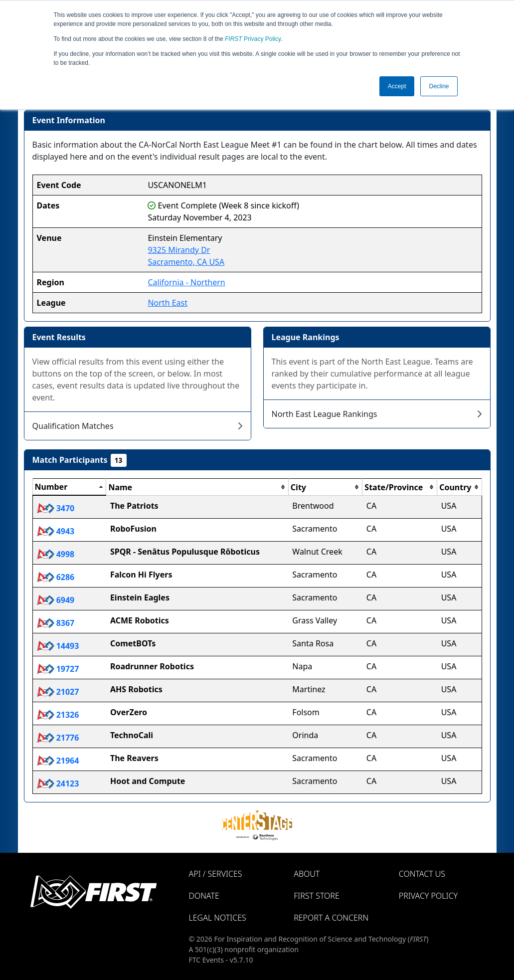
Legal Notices (218, 918)
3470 (56, 508)
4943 (56, 531)
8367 (56, 623)
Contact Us (422, 874)
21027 (58, 692)
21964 (58, 761)
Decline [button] (439, 86)
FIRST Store (317, 896)
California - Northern (186, 282)
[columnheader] (69, 487)
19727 (58, 669)
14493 (58, 646)
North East (168, 303)
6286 (56, 577)
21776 (58, 738)
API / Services (216, 874)
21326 (58, 715)
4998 (56, 554)
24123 (58, 784)
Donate (204, 896)
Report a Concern (331, 918)
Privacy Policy (253, 39)
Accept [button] (397, 86)
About (307, 874)
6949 (56, 600)
